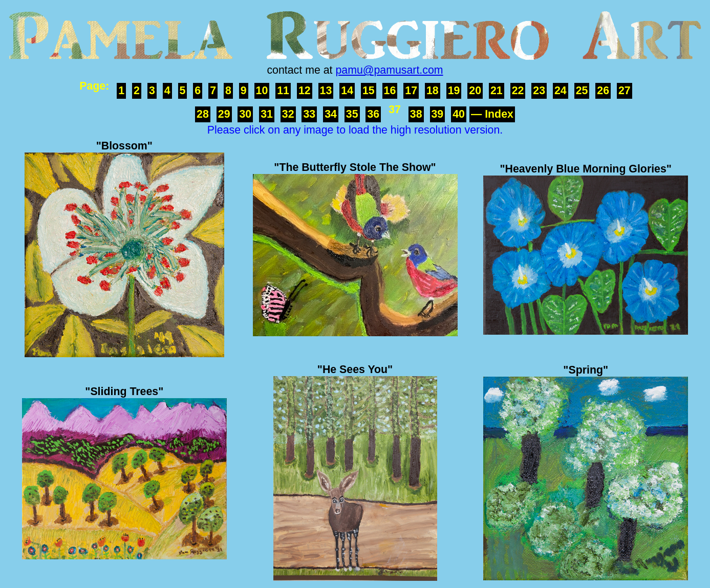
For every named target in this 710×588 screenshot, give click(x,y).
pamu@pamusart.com (389, 70)
